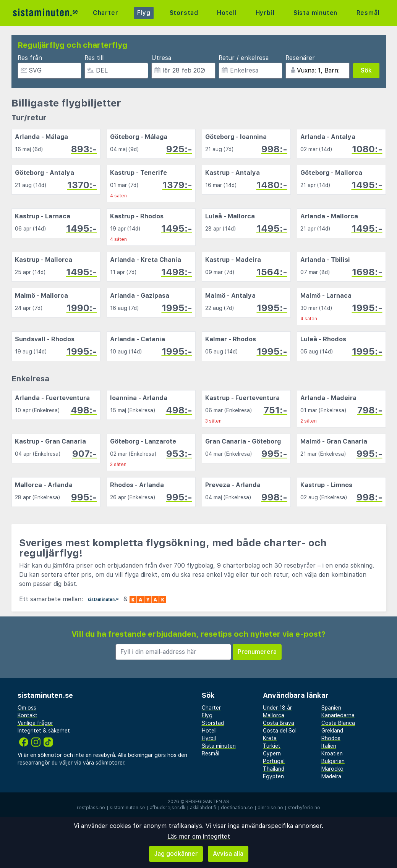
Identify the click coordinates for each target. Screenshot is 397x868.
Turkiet (272, 746)
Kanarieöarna (338, 715)
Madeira (331, 776)
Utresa (161, 58)
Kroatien (332, 753)
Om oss (27, 708)
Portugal (274, 761)
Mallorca (274, 715)
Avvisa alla (228, 854)
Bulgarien (333, 761)
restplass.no (91, 808)
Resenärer (300, 58)
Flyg (144, 13)
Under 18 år (277, 708)
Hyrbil (265, 13)
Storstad (184, 13)
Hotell (227, 13)
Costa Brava (279, 723)
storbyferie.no (304, 808)
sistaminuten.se (127, 808)
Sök (366, 70)
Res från (30, 58)
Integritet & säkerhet (44, 731)
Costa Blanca (338, 723)
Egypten (273, 776)
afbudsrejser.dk (168, 808)
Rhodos (331, 738)
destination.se (237, 808)
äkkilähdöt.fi (203, 808)
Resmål (368, 13)
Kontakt (28, 715)
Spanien (331, 708)
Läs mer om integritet (199, 837)
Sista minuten (315, 13)
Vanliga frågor (35, 723)
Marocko (332, 769)
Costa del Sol (280, 731)
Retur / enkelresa (244, 58)
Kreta (270, 738)
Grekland (332, 731)
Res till (94, 58)
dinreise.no (270, 808)
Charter (106, 13)
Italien (329, 746)
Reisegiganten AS (207, 802)
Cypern (272, 753)
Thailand (274, 769)
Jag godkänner (176, 854)
